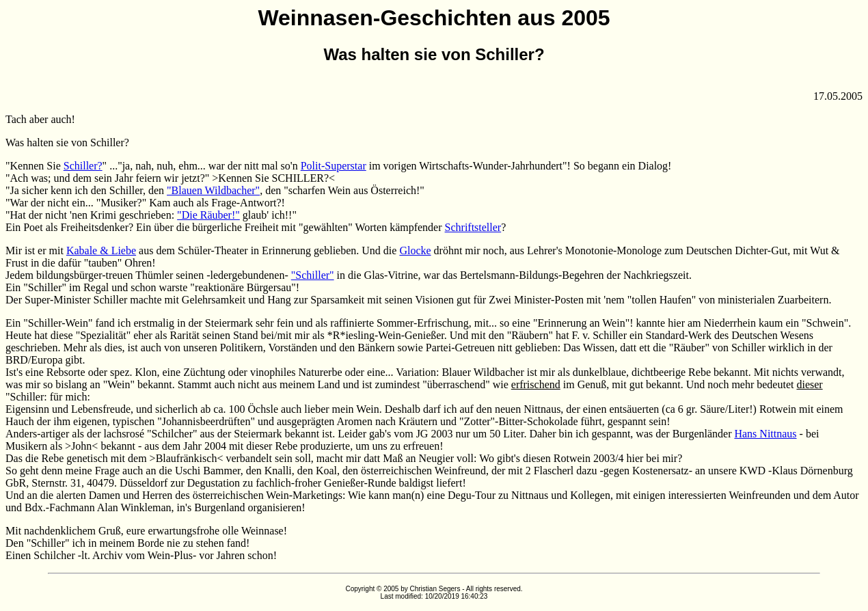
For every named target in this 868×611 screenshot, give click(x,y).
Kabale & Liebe (101, 250)
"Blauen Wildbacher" (213, 190)
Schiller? (83, 166)
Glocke (415, 250)
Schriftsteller (473, 227)
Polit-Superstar (334, 166)
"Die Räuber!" (208, 215)
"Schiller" (313, 275)
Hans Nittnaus (765, 434)
